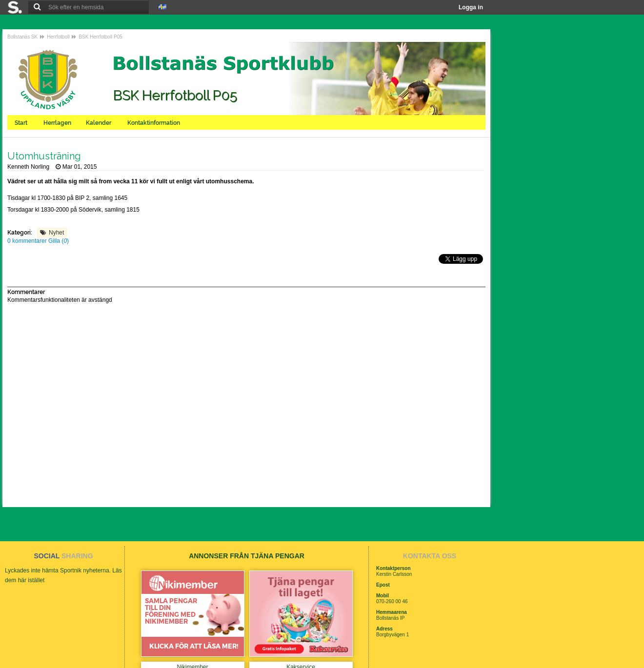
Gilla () (59, 241)
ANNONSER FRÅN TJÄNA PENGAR (247, 556)
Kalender (99, 123)
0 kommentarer (28, 241)
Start (22, 123)
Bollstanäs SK (22, 37)
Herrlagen (57, 123)
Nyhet (56, 233)
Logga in (471, 7)
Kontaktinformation (154, 123)
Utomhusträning (44, 156)
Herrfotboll (58, 37)
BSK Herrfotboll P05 (101, 37)
